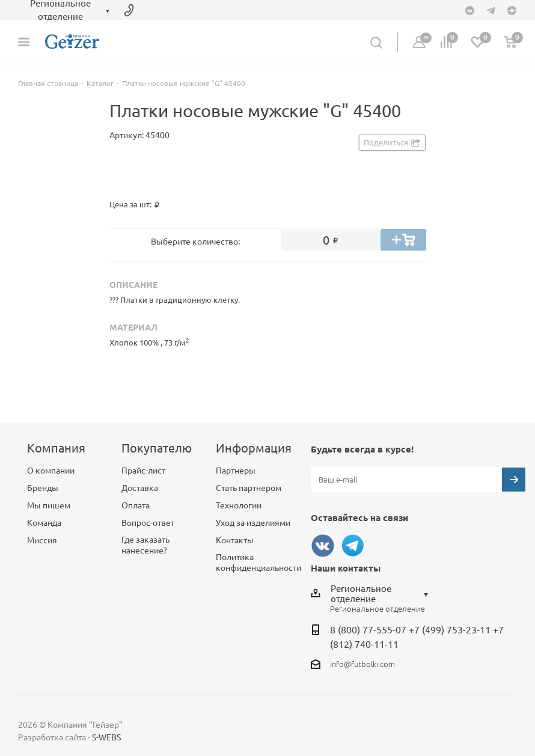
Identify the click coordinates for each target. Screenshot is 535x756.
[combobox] (383, 594)
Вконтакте (323, 546)
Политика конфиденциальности (258, 562)
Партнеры (236, 471)
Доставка (140, 488)
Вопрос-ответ (148, 523)
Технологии (239, 505)
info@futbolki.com (362, 664)
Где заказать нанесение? (145, 545)
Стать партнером (249, 488)
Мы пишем (49, 505)
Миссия (42, 540)
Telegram (353, 546)
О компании (51, 471)
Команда (44, 523)
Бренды (43, 488)
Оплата (136, 505)
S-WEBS (106, 737)
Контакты (235, 540)
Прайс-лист (143, 471)
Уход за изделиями (253, 523)
